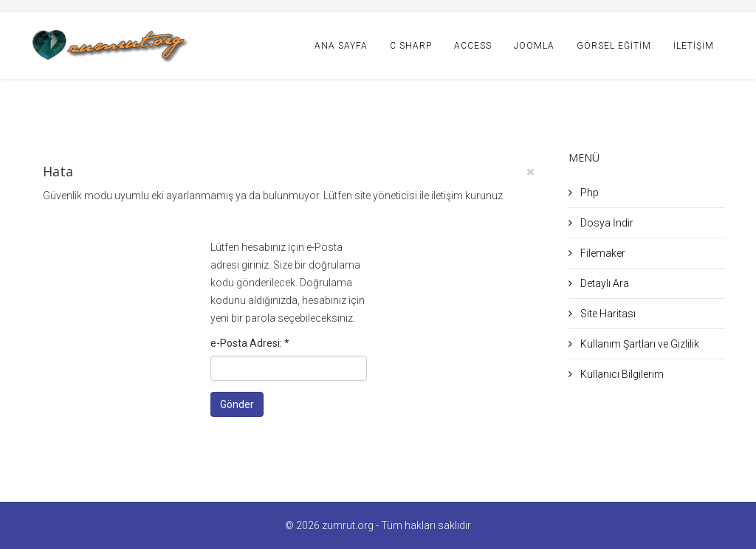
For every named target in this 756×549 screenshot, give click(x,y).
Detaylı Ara (604, 283)
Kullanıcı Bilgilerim (621, 374)
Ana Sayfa (341, 46)
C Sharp (411, 46)
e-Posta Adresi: (250, 343)
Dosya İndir (606, 223)
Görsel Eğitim (614, 46)
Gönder (237, 404)
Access (473, 46)
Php (588, 193)
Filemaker (602, 253)
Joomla (534, 46)
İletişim (694, 46)
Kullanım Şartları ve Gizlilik (639, 344)
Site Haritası (607, 314)
